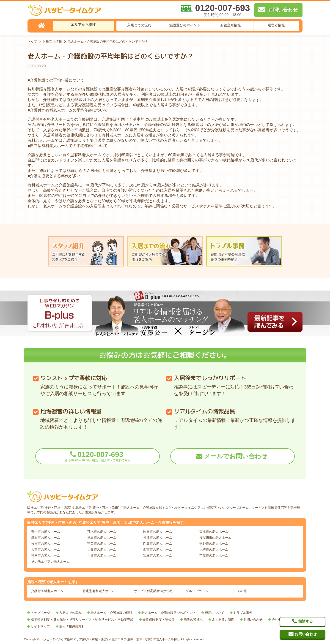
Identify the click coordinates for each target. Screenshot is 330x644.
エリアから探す (83, 25)
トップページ (40, 613)
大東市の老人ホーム (46, 549)
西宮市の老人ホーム (158, 549)
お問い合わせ (253, 620)
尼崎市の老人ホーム (214, 549)
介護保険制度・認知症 (159, 620)
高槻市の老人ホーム (214, 532)
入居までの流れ (139, 25)
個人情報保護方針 (72, 626)
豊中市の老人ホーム (46, 532)
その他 (242, 591)
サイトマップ (40, 626)
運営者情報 (276, 25)
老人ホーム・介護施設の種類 (111, 613)
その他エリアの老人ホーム (50, 562)
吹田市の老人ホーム (158, 532)
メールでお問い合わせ (236, 456)
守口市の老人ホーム (102, 543)
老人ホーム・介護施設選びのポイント (169, 613)
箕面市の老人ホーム (46, 538)
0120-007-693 (98, 456)
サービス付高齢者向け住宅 (153, 591)
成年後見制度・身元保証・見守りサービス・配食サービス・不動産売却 (82, 620)
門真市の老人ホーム (158, 543)
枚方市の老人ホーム (46, 543)
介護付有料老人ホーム (47, 591)
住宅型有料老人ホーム (99, 591)
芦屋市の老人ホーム (214, 555)
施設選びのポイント (185, 25)
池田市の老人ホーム (102, 538)
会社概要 (278, 620)
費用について (214, 613)
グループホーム (197, 591)
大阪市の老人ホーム (102, 549)
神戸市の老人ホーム (46, 555)
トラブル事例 (243, 613)
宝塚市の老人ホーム (158, 555)
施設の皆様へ (193, 620)
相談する (305, 621)
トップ (32, 41)
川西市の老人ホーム (102, 555)
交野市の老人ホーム (214, 543)
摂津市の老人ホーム (158, 538)
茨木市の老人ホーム (102, 532)
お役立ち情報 (231, 25)
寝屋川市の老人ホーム (215, 538)
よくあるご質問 (223, 620)
